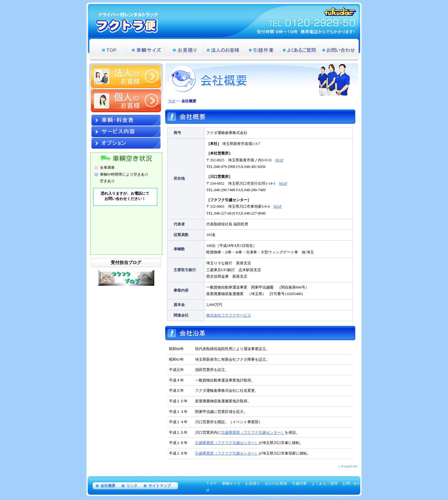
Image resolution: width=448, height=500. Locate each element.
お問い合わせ (339, 50)
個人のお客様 (126, 101)
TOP (108, 50)
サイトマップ (160, 486)
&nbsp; (126, 219)
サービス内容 (126, 132)
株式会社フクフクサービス (229, 315)
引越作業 (261, 50)
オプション (126, 143)
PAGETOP (348, 467)
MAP (279, 160)
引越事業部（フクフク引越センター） (253, 433)
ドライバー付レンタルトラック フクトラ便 (127, 23)
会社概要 (108, 486)
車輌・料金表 (126, 120)
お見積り (185, 50)
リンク (132, 486)
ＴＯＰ (212, 484)
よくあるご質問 (300, 50)
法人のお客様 (223, 50)
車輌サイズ (147, 50)
